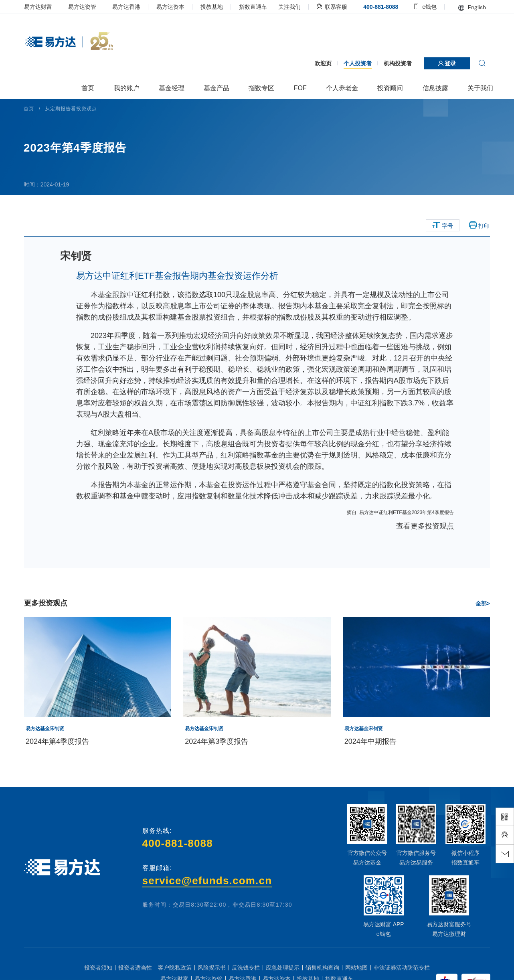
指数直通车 (255, 7)
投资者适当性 (135, 968)
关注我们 (287, 7)
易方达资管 (85, 7)
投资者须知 (98, 968)
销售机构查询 (322, 968)
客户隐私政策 (175, 968)
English (470, 7)
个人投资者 (355, 63)
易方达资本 (173, 7)
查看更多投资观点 (423, 526)
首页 (32, 109)
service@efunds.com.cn (208, 881)
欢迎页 (321, 63)
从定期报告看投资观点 (74, 109)
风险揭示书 (212, 968)
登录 (445, 63)
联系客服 (330, 7)
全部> (480, 603)
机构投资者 (395, 63)
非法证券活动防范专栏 (402, 968)
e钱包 (423, 7)
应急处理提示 (283, 968)
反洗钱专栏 (246, 968)
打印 (477, 225)
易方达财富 (40, 7)
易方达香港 (129, 7)
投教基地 (214, 7)
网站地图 (356, 968)
